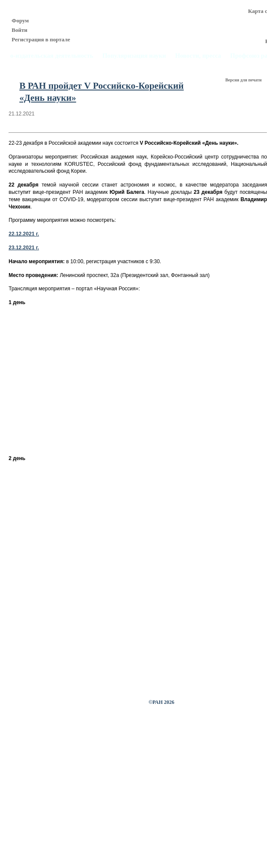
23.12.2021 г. (24, 248)
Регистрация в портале (41, 39)
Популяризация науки (134, 56)
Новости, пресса (198, 56)
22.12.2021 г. (24, 234)
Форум (20, 20)
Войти (20, 30)
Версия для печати (244, 80)
